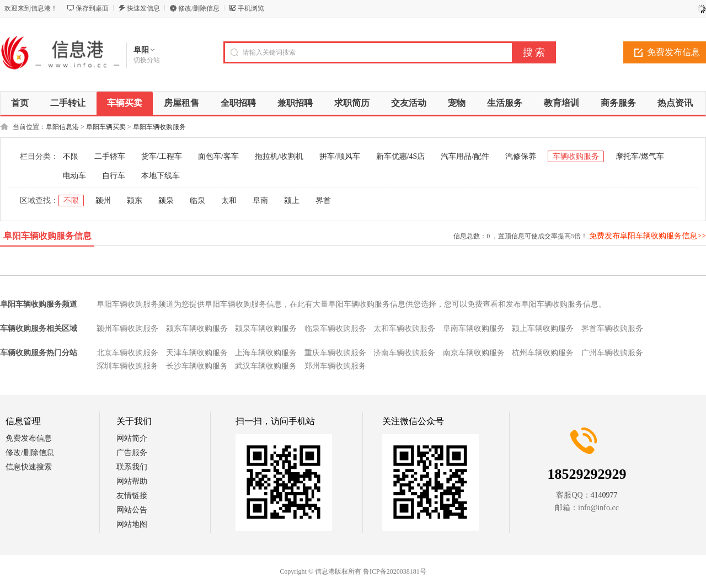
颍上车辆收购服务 (543, 328)
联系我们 (132, 467)
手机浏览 (251, 8)
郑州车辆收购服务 (335, 366)
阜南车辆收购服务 (474, 328)
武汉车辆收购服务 (266, 366)
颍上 (292, 201)
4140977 (604, 495)
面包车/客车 (218, 156)
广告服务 (132, 453)
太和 (229, 201)
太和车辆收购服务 (404, 328)
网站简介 (132, 438)
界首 (323, 201)
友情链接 (132, 496)
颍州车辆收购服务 (127, 328)
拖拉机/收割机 (279, 156)
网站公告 (132, 510)
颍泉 (166, 201)
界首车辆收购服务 (612, 328)
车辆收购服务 (576, 156)
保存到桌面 (92, 8)
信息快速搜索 (29, 467)
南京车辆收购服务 (474, 353)
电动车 (74, 176)
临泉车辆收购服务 (335, 328)
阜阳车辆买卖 (106, 127)
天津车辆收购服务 (197, 353)
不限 (71, 156)
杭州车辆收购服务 (543, 353)
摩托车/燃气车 (640, 156)
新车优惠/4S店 (401, 156)
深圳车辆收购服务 (127, 366)
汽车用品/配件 (465, 156)
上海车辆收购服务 (266, 353)
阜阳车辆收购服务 (159, 127)
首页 (20, 103)
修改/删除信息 (199, 8)
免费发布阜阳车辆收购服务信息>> (648, 236)
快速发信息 (143, 8)
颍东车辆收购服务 (197, 328)
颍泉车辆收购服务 (266, 328)
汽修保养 (521, 156)
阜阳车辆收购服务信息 (47, 236)
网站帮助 (132, 481)
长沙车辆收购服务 (197, 366)
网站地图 (132, 524)
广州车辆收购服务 (612, 353)
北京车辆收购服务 (127, 353)
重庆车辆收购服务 (335, 353)
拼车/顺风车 (340, 156)
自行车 (114, 176)
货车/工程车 (162, 156)
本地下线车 (161, 176)
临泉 (197, 201)
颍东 (135, 201)
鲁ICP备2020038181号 (395, 571)
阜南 (260, 201)
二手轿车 (110, 156)
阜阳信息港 (62, 127)
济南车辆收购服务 (404, 353)
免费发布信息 (29, 438)
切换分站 (147, 60)
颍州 (103, 201)
